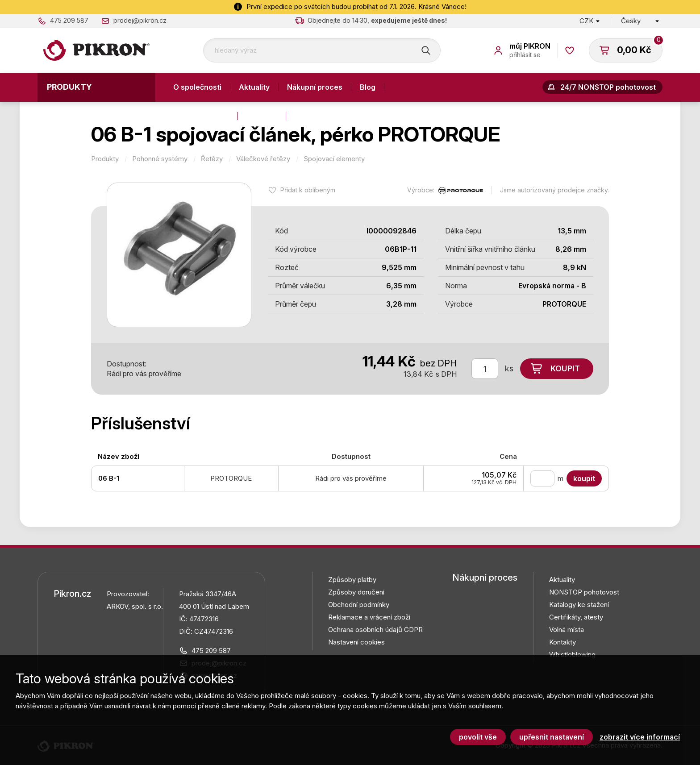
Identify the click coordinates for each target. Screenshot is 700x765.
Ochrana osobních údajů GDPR (375, 630)
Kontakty (262, 116)
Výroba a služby (201, 116)
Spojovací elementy (334, 159)
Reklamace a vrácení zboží (369, 617)
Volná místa (567, 630)
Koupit (565, 368)
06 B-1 (109, 478)
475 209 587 (69, 20)
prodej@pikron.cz (140, 20)
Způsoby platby (352, 580)
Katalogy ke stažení (579, 605)
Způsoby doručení (356, 592)
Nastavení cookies (356, 642)
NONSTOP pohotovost (584, 592)
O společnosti (197, 87)
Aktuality (254, 87)
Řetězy (212, 159)
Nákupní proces (315, 87)
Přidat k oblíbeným (308, 190)
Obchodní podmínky (359, 605)
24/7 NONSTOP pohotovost (608, 87)
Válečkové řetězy (263, 159)
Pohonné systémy (160, 159)
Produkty (69, 87)
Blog (368, 87)
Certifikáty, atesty (576, 617)
